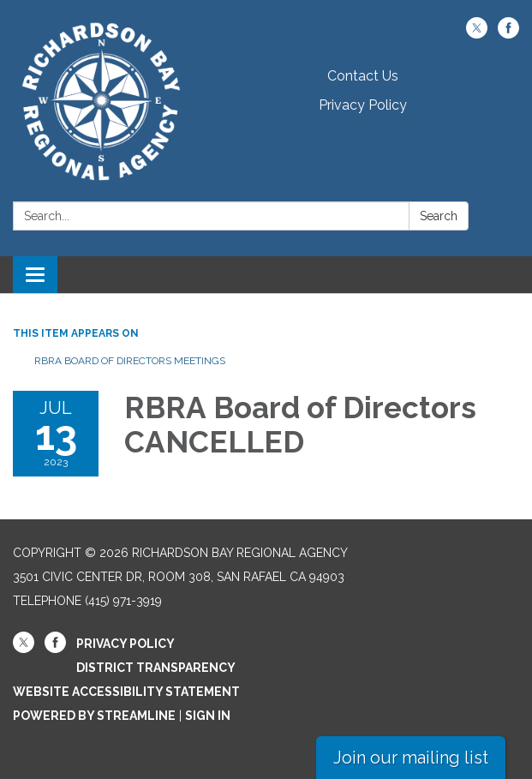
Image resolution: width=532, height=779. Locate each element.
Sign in (208, 716)
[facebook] (508, 34)
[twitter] (477, 34)
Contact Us (363, 76)
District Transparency (156, 668)
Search (439, 216)
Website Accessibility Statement (126, 692)
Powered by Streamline (94, 716)
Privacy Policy (363, 105)
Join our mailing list (411, 758)
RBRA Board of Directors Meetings (130, 361)
